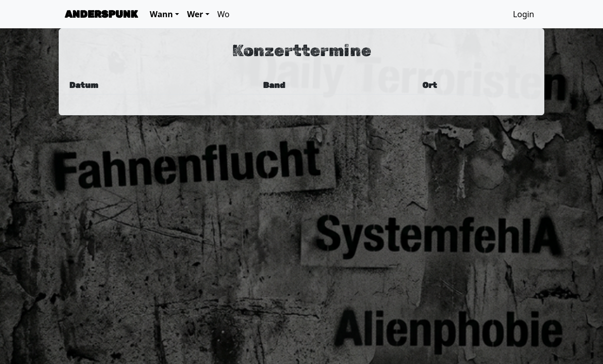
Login (524, 14)
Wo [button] (224, 14)
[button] (164, 14)
